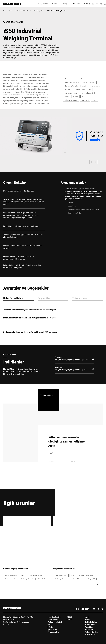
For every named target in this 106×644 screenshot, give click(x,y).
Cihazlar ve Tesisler (71, 100)
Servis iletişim (53, 619)
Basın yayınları (53, 632)
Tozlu (95, 100)
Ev (4, 11)
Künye (87, 619)
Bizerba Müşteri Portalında (13, 369)
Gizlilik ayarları (90, 634)
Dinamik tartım (95, 86)
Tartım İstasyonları (38, 11)
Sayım (67, 97)
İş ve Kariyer (52, 629)
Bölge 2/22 (69, 89)
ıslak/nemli (85, 100)
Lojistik (76, 97)
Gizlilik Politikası (91, 622)
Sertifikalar (89, 629)
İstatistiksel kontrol (71, 93)
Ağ (83, 97)
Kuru (83, 79)
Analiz (84, 86)
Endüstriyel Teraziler (23, 11)
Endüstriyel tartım (89, 82)
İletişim (50, 627)
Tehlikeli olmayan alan (72, 82)
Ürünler (11, 11)
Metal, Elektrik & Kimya (84, 89)
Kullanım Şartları (91, 632)
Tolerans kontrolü (87, 93)
